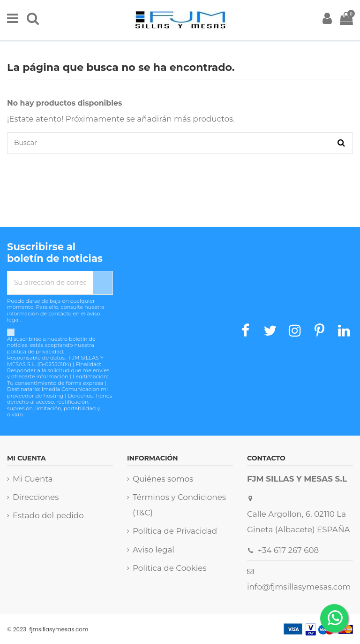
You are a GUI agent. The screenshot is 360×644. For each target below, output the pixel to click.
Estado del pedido (48, 515)
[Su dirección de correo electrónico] (50, 283)
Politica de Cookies (170, 568)
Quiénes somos (163, 479)
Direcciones (36, 497)
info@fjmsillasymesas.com (299, 587)
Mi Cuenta (33, 479)
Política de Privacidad (175, 531)
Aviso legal (154, 550)
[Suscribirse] (103, 283)
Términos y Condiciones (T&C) (179, 505)
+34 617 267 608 (289, 550)
